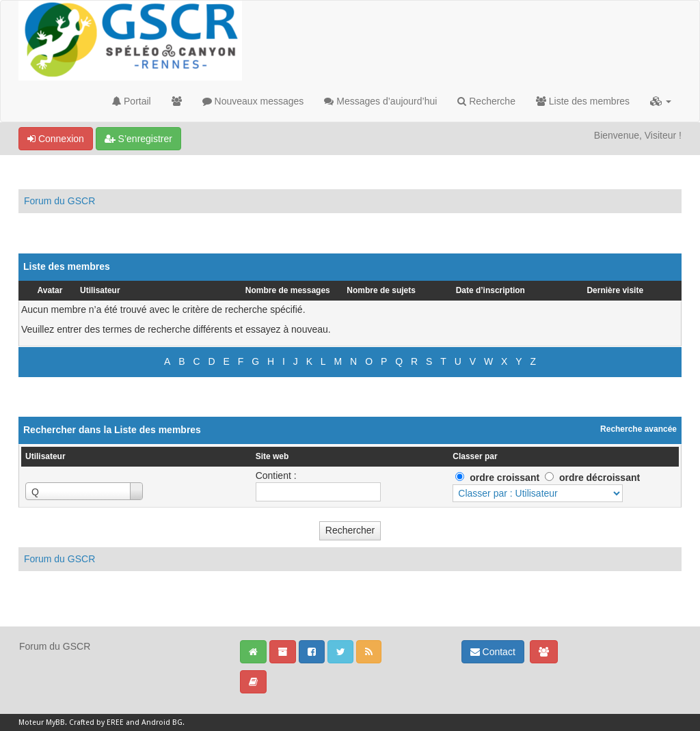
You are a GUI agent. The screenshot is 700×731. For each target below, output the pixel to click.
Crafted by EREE (96, 722)
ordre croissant (504, 478)
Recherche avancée (638, 429)
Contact (493, 652)
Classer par (475, 456)
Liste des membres (583, 101)
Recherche (486, 101)
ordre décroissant (600, 478)
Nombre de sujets (381, 290)
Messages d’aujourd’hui (380, 101)
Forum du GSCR (59, 201)
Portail (132, 101)
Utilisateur (100, 290)
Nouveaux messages (253, 101)
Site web (272, 456)
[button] (661, 101)
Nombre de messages (288, 290)
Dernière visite (615, 290)
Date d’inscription (490, 290)
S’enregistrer (138, 139)
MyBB (55, 722)
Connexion (56, 139)
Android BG (162, 722)
